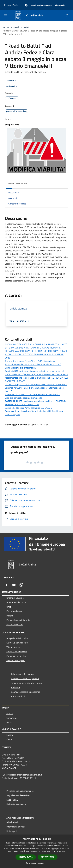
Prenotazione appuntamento (20, 791)
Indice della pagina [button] (18, 184)
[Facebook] (7, 585)
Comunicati (12, 718)
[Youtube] (14, 585)
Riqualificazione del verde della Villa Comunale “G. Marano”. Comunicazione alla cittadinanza (33, 366)
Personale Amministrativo (19, 620)
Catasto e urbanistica (16, 656)
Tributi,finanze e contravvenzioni (27, 683)
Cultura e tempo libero (17, 643)
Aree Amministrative (16, 602)
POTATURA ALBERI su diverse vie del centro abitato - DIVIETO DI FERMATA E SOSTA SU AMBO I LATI (36, 403)
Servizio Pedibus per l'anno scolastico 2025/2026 (28, 408)
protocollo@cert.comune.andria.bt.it (24, 775)
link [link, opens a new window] (63, 851)
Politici (10, 616)
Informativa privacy (16, 827)
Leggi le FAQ (12, 800)
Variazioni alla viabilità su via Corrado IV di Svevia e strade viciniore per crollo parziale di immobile (33, 396)
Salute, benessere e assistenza (26, 692)
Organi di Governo (15, 598)
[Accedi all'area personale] (26, 5)
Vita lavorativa (13, 647)
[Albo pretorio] (60, 5)
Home (6, 27)
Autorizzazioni (18, 696)
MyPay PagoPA (9, 768)
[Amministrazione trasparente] (42, 5)
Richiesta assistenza (16, 804)
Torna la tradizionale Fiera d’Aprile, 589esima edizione (30, 361)
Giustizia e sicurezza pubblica (25, 678)
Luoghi (10, 735)
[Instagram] (21, 585)
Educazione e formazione (23, 674)
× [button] (70, 838)
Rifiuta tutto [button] (48, 857)
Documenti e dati (15, 625)
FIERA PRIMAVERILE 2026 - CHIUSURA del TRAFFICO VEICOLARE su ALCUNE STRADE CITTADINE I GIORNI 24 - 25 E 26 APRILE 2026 (36, 354)
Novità (16, 27)
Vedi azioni (12, 86)
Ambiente (16, 687)
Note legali (12, 831)
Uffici (9, 607)
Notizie (10, 713)
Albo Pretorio (13, 822)
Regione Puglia (11, 5)
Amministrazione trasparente (20, 818)
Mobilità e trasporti (15, 660)
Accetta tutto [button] (26, 857)
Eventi (9, 739)
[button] (37, 863)
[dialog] (36, 851)
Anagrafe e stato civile (17, 638)
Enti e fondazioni (14, 611)
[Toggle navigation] (6, 15)
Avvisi (26, 27)
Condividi (12, 81)
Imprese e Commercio (17, 652)
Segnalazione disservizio (18, 795)
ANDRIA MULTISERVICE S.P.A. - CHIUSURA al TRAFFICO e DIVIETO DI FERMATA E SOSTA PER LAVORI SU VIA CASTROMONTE (36, 346)
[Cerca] (67, 16)
